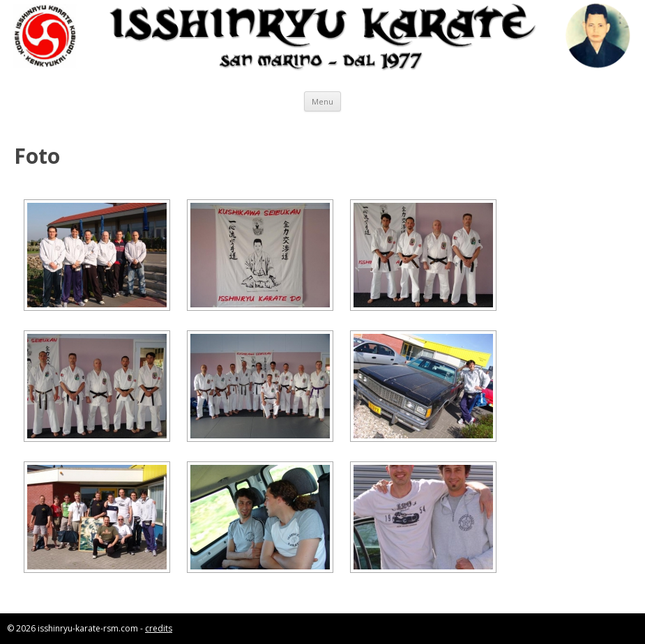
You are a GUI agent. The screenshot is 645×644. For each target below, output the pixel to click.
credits (159, 628)
